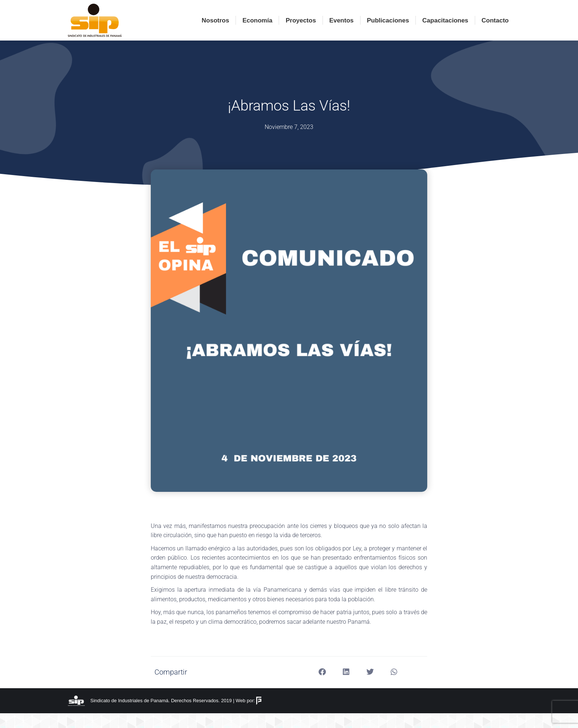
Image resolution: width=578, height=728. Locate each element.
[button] (322, 687)
